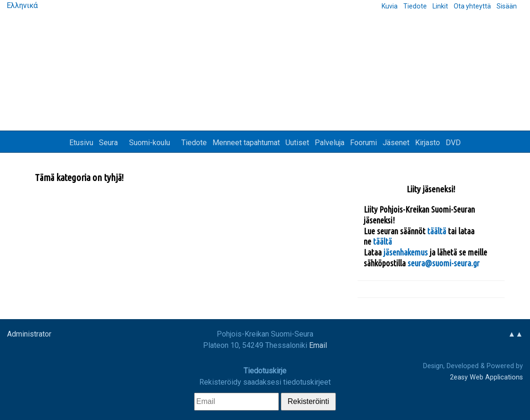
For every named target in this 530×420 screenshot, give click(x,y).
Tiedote (415, 6)
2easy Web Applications (486, 377)
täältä (438, 231)
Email (318, 345)
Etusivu (81, 143)
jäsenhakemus (406, 252)
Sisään (507, 6)
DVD (453, 143)
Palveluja (330, 143)
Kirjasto (428, 143)
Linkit (440, 6)
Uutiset (297, 143)
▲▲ (515, 334)
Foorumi (363, 143)
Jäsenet (396, 143)
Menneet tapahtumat (246, 143)
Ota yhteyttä (472, 6)
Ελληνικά (21, 5)
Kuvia (390, 6)
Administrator (29, 334)
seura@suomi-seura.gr (444, 263)
